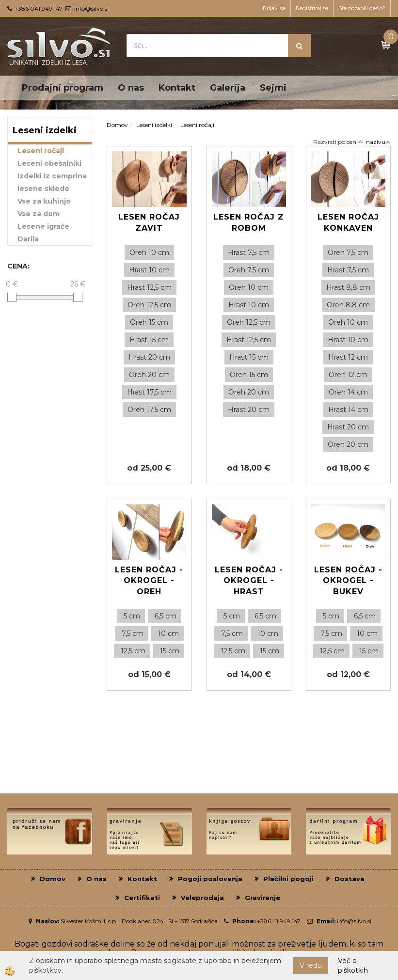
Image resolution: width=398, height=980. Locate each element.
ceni (355, 142)
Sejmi (273, 88)
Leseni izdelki (154, 125)
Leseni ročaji (41, 151)
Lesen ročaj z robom (249, 222)
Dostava (350, 879)
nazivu (378, 142)
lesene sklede (43, 189)
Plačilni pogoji (288, 879)
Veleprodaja (202, 898)
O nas (131, 88)
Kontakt (177, 88)
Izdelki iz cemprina (52, 176)
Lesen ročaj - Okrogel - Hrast (249, 581)
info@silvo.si (91, 8)
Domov (117, 125)
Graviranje (263, 898)
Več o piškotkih (353, 965)
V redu (311, 965)
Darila (28, 239)
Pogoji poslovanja (210, 879)
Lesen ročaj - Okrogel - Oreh (149, 581)
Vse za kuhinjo (44, 201)
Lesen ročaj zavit (149, 222)
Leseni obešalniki (49, 163)
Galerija (228, 88)
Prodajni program (63, 88)
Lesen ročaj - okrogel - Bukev (348, 581)
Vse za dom (39, 214)
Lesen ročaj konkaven (348, 222)
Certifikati (142, 898)
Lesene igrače (43, 226)
